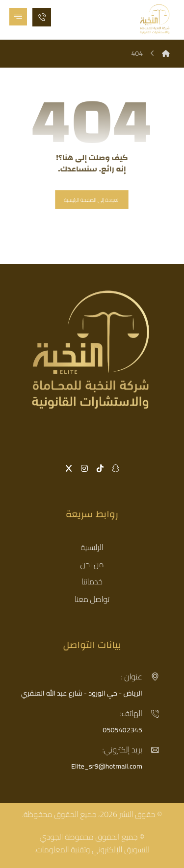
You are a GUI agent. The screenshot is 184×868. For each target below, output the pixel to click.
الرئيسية (92, 547)
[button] (18, 17)
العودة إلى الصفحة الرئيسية (92, 200)
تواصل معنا (92, 599)
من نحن (92, 564)
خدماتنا (92, 581)
